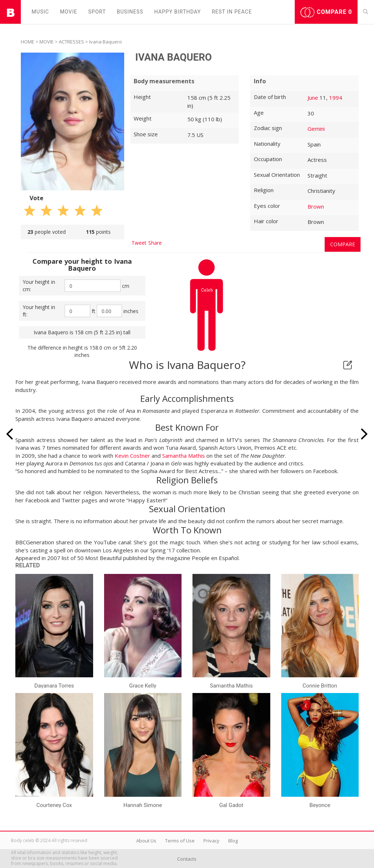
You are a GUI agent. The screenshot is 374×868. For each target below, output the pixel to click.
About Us (146, 841)
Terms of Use (180, 841)
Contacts (187, 859)
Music (41, 12)
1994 (336, 98)
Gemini (316, 129)
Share (155, 243)
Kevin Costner (132, 456)
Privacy (211, 841)
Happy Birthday (178, 12)
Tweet (139, 243)
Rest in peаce (232, 12)
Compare (326, 12)
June (313, 98)
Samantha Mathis (184, 456)
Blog (233, 841)
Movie (68, 12)
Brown (316, 206)
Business (130, 12)
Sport (97, 12)
